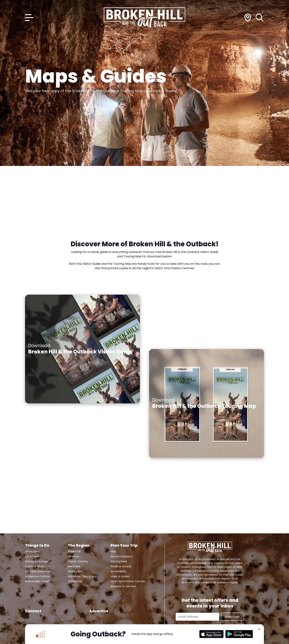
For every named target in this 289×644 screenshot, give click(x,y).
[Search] (260, 18)
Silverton (73, 556)
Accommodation (122, 556)
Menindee (74, 566)
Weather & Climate (123, 586)
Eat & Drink (32, 556)
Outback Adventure (38, 571)
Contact (33, 611)
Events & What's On (38, 566)
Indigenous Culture (37, 576)
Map (113, 551)
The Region (79, 545)
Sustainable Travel (37, 581)
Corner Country (78, 561)
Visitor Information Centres (128, 581)
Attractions (32, 551)
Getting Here (119, 561)
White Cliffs (75, 571)
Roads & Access (121, 566)
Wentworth (75, 581)
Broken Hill (74, 551)
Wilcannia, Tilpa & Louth (83, 576)
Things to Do (37, 545)
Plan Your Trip (124, 545)
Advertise (99, 611)
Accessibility (118, 571)
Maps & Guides (120, 576)
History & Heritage (37, 561)
